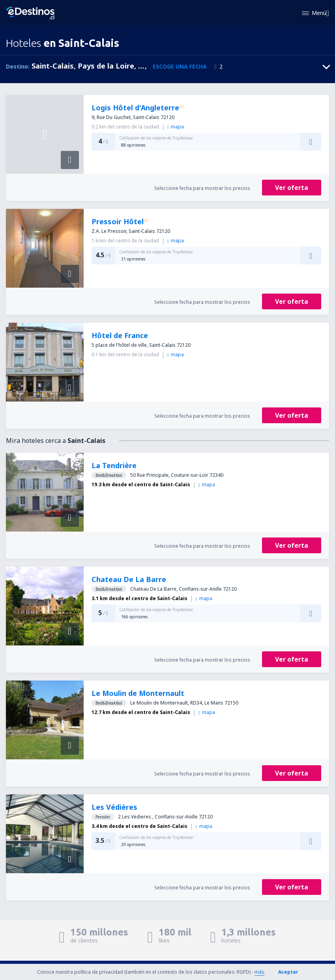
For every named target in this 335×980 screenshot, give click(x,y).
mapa (176, 127)
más (259, 972)
